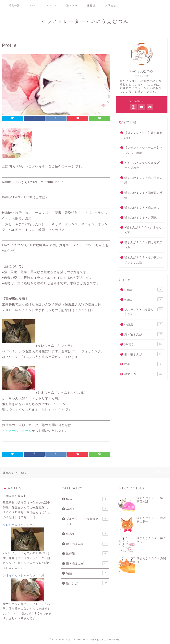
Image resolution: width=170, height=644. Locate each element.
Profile (52, 5)
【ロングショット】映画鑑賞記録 (144, 135)
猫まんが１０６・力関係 (141, 218)
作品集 (144, 324)
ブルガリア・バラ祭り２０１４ (144, 312)
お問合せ (111, 5)
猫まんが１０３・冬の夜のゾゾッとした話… (144, 260)
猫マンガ (72, 5)
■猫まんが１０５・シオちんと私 (143, 230)
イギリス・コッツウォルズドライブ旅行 (144, 165)
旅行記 (91, 5)
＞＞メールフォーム (17, 431)
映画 (144, 364)
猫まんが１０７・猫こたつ (142, 208)
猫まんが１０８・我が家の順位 (144, 195)
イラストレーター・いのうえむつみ (85, 21)
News (33, 5)
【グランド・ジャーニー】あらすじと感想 (144, 150)
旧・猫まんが (144, 354)
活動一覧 (14, 5)
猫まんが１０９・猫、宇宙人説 (144, 180)
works (144, 299)
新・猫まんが (144, 334)
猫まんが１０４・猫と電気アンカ (144, 245)
